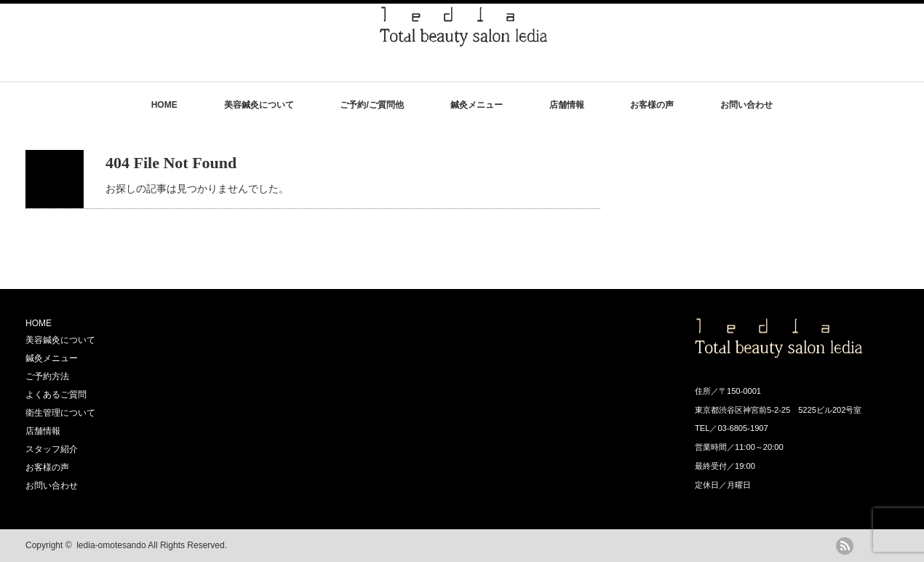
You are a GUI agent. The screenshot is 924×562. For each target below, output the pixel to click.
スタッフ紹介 (52, 449)
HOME (164, 105)
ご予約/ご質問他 (371, 105)
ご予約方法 (47, 376)
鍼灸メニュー (477, 105)
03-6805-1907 (742, 428)
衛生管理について (60, 413)
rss (845, 546)
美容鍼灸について (259, 105)
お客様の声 (652, 105)
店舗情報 (567, 105)
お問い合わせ (746, 105)
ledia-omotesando (111, 545)
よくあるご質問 (56, 395)
